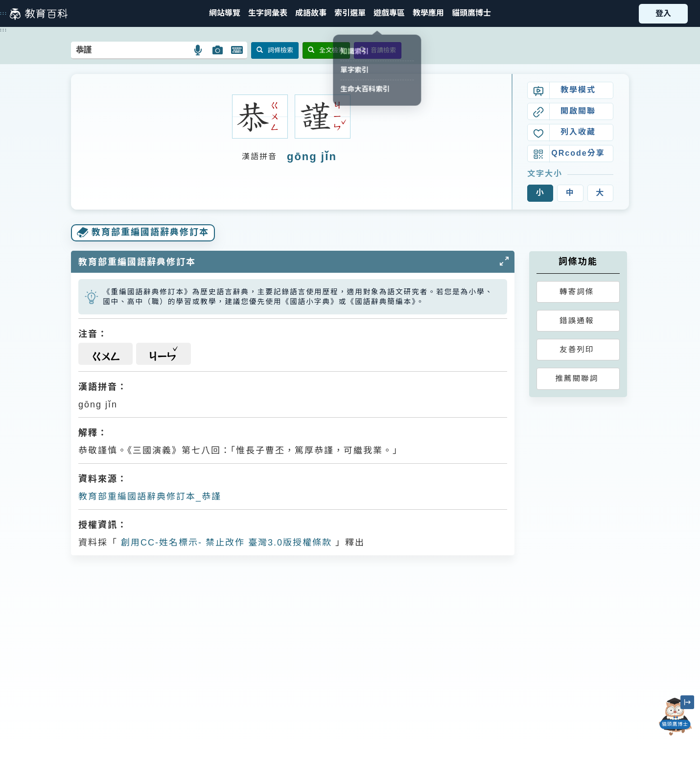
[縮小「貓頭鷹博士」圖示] (687, 702)
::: (4, 13)
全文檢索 (326, 50)
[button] (350, 13)
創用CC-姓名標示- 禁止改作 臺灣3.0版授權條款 (225, 543)
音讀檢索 (378, 50)
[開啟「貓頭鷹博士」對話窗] (676, 717)
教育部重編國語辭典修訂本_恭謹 (150, 497)
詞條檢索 (275, 50)
